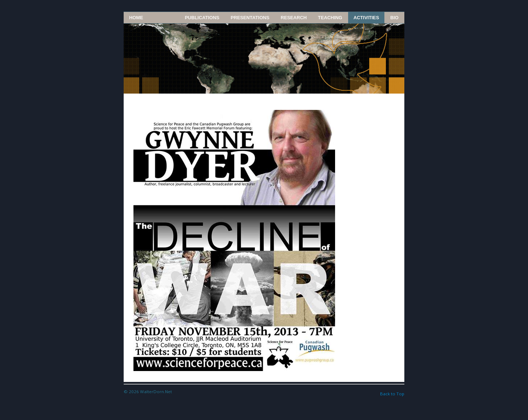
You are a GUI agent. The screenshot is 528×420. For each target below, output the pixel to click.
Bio (394, 18)
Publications (202, 18)
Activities (366, 18)
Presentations (250, 18)
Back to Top (392, 394)
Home (136, 18)
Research (294, 18)
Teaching (330, 18)
